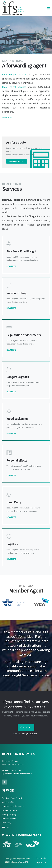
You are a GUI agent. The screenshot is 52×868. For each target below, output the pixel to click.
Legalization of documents (13, 806)
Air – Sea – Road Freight (12, 798)
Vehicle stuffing (8, 802)
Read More (11, 266)
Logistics (6, 827)
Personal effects (9, 819)
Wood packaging (9, 814)
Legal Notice (41, 862)
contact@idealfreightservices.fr (19, 774)
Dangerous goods (9, 810)
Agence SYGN (24, 862)
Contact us (26, 727)
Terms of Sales (41, 858)
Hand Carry (7, 823)
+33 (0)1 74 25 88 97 (13, 770)
